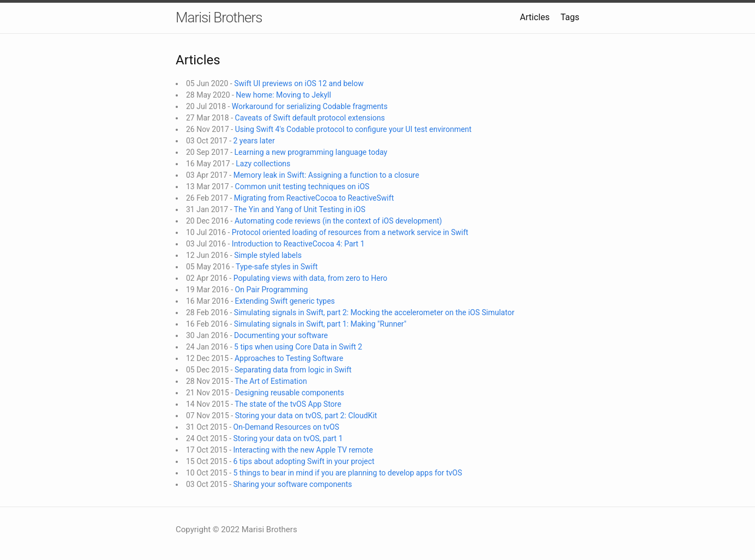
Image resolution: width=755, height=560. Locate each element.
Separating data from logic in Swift (293, 370)
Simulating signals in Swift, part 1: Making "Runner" (320, 324)
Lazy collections (263, 164)
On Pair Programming (272, 290)
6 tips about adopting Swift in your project (304, 461)
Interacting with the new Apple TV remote (303, 450)
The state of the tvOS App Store (288, 404)
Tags (570, 17)
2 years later (254, 141)
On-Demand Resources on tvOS (286, 427)
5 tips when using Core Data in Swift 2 (298, 347)
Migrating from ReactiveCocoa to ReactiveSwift (314, 198)
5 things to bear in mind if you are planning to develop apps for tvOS (348, 473)
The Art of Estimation (271, 381)
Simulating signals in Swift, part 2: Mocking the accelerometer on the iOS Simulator (374, 312)
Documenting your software (281, 335)
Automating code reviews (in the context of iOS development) (338, 221)
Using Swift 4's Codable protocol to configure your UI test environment (353, 129)
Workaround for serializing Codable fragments (310, 106)
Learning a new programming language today (311, 152)
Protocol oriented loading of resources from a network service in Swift (350, 232)
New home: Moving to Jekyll (283, 95)
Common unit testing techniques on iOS (302, 186)
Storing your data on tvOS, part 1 (288, 438)
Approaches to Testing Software (289, 358)
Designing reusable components (290, 393)
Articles (535, 17)
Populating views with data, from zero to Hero (310, 278)
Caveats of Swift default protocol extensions (310, 118)
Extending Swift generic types (285, 301)
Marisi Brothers (219, 17)
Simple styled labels (268, 255)
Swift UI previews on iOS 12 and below (299, 83)
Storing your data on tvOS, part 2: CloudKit (306, 416)
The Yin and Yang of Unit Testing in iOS (300, 209)
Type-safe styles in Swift (277, 267)
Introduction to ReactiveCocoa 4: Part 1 (298, 244)
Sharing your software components (293, 484)
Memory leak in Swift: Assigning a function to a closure (326, 175)
